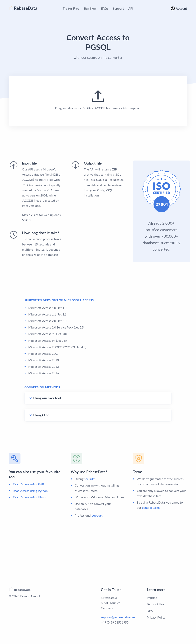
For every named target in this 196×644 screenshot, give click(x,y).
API (131, 8)
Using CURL (42, 415)
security (89, 479)
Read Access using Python (30, 491)
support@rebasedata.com (118, 617)
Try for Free (71, 8)
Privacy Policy (156, 617)
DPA (150, 611)
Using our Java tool (47, 398)
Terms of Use (155, 604)
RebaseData (23, 8)
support (97, 515)
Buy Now (90, 8)
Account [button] (179, 8)
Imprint (152, 598)
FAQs (105, 8)
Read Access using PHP (28, 484)
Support (118, 8)
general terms (151, 507)
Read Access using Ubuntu (31, 497)
